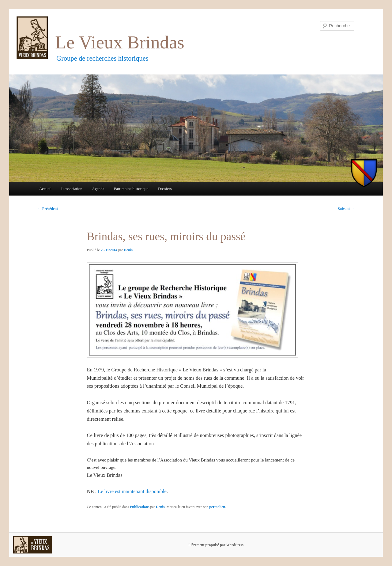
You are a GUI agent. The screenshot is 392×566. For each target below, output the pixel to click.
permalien (217, 507)
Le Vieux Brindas (120, 42)
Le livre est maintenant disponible (132, 491)
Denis (128, 250)
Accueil (45, 189)
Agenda (98, 189)
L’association (72, 189)
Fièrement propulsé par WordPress (216, 545)
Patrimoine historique (131, 189)
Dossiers (165, 189)
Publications (139, 507)
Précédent (48, 209)
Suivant (346, 209)
